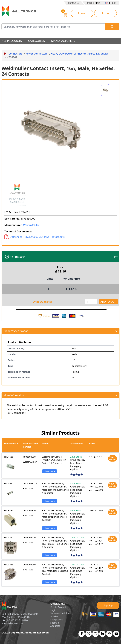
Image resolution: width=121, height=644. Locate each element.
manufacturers (63, 41)
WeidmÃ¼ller (31, 225)
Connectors (13, 54)
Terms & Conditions (61, 613)
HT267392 (9, 511)
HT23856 (9, 565)
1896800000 (29, 457)
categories (37, 41)
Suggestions (57, 620)
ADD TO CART (109, 302)
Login (106, 13)
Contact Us (74, 3)
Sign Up (108, 605)
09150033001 (30, 511)
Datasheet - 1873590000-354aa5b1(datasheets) (35, 237)
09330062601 (30, 565)
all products (12, 41)
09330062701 (30, 538)
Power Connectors (37, 54)
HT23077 (9, 483)
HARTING (28, 489)
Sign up (82, 13)
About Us (55, 626)
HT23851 (9, 538)
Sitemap (55, 623)
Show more (50, 471)
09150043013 (30, 483)
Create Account (58, 607)
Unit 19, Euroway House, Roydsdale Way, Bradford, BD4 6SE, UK (20, 615)
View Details (112, 458)
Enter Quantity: (42, 302)
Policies (54, 616)
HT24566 (9, 457)
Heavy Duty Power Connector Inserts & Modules (80, 54)
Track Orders (93, 3)
